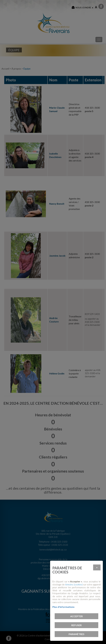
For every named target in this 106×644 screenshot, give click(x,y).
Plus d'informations (63, 607)
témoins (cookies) (74, 584)
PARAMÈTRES (76, 634)
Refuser (76, 625)
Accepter (76, 616)
